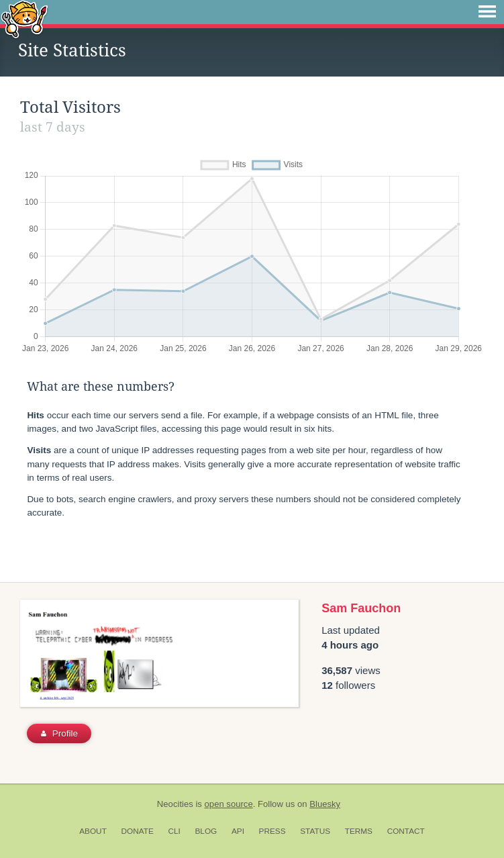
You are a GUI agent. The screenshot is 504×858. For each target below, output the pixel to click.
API (238, 831)
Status (315, 831)
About (93, 831)
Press (272, 831)
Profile (59, 733)
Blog (206, 831)
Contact (406, 831)
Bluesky (325, 804)
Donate (138, 831)
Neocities (175, 804)
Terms (359, 831)
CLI (174, 831)
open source (229, 804)
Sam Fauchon (361, 608)
